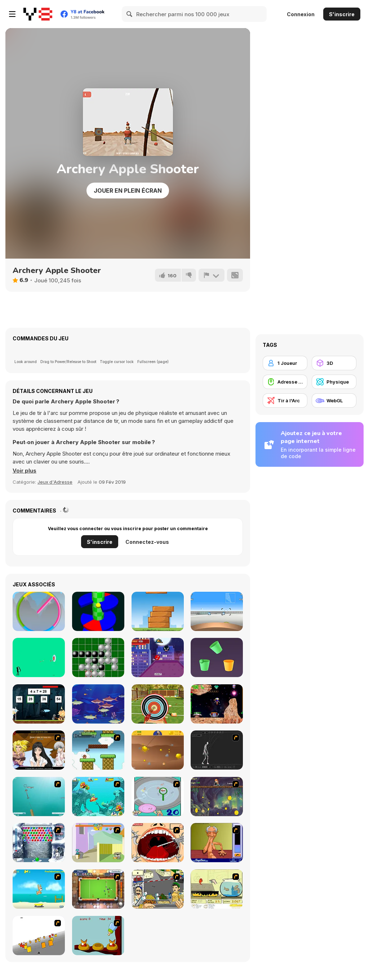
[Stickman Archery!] (39, 657)
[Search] (130, 14)
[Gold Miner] (158, 750)
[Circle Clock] (39, 611)
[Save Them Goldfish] (217, 889)
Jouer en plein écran (128, 191)
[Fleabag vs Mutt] (98, 843)
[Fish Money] (217, 796)
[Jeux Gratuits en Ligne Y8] (38, 14)
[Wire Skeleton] (217, 750)
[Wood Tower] (158, 611)
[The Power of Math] (39, 704)
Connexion (301, 14)
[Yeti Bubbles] (39, 843)
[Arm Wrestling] (217, 843)
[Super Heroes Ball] (158, 657)
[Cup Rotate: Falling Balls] (217, 657)
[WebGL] (334, 400)
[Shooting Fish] (39, 796)
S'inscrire (342, 14)
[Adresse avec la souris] (285, 382)
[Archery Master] (158, 704)
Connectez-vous (147, 542)
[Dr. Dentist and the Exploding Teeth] (158, 843)
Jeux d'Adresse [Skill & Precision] (55, 482)
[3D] (334, 363)
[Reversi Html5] (98, 657)
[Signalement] (212, 275)
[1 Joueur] (285, 363)
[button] (25, 471)
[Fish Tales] (98, 796)
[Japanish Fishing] (158, 796)
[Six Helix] (98, 611)
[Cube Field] (39, 936)
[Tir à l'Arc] (285, 400)
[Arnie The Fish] (98, 704)
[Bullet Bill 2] (98, 750)
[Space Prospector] (217, 704)
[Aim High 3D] (217, 611)
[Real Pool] (98, 889)
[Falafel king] (158, 889)
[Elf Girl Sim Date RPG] (39, 750)
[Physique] (334, 382)
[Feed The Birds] (98, 936)
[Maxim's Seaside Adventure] (39, 889)
